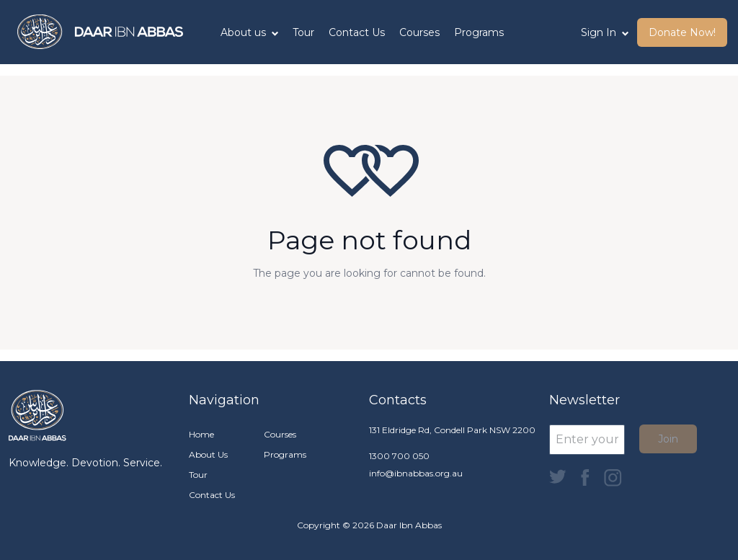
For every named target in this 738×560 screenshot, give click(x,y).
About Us (208, 454)
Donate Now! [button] (682, 32)
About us (249, 32)
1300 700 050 (399, 456)
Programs (479, 32)
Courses (419, 32)
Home (201, 434)
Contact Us (357, 32)
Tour (303, 32)
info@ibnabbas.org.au (416, 473)
